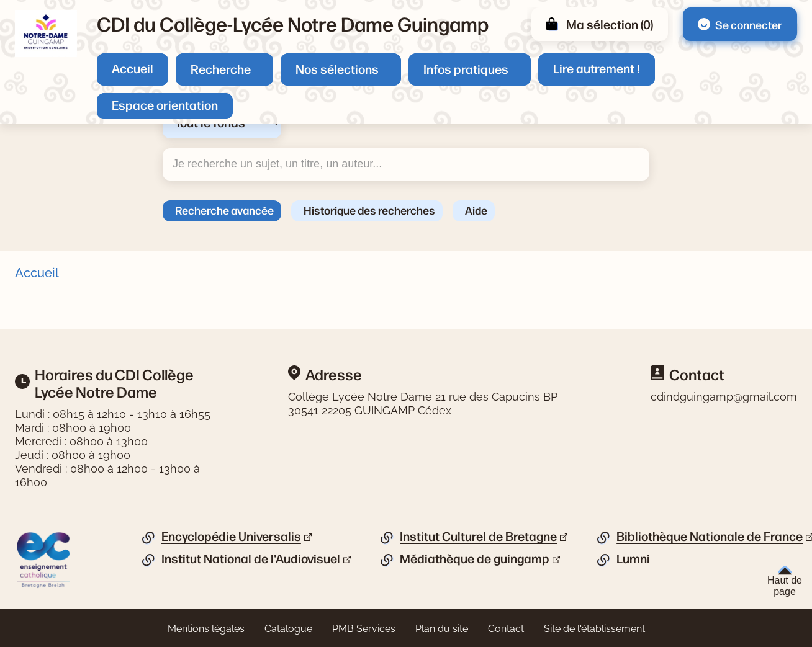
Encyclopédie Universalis (231, 537)
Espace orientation (165, 105)
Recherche (221, 69)
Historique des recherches (369, 210)
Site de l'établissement (594, 629)
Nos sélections (337, 69)
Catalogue (288, 629)
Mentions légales (206, 629)
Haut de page (785, 581)
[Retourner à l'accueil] (46, 33)
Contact (506, 629)
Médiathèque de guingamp (475, 559)
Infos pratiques (466, 69)
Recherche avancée (224, 210)
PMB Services (364, 629)
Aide (476, 210)
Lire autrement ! (597, 68)
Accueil (133, 68)
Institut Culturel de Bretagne (478, 537)
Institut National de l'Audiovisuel (251, 559)
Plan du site (442, 629)
